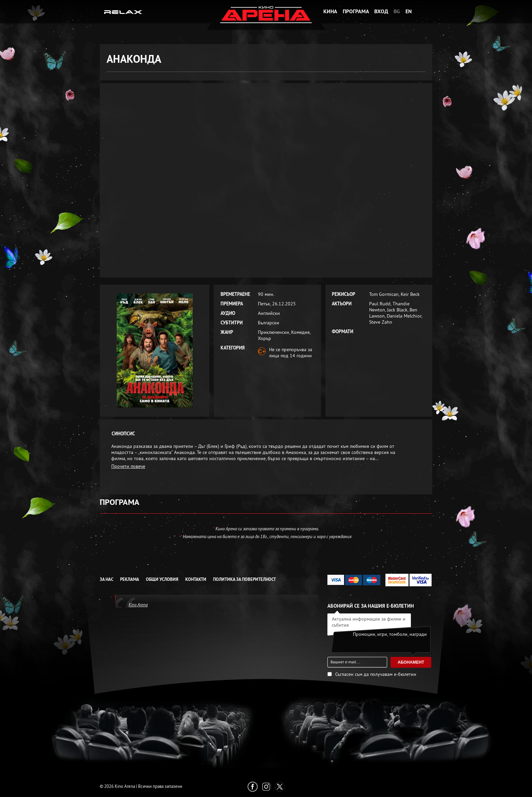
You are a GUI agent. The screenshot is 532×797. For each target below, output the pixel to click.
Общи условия (162, 579)
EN (409, 11)
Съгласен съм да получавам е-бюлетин (376, 674)
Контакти (196, 579)
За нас (107, 579)
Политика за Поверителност (244, 579)
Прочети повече (128, 466)
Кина (330, 11)
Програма (356, 11)
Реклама (130, 579)
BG (397, 11)
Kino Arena (138, 605)
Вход (381, 11)
